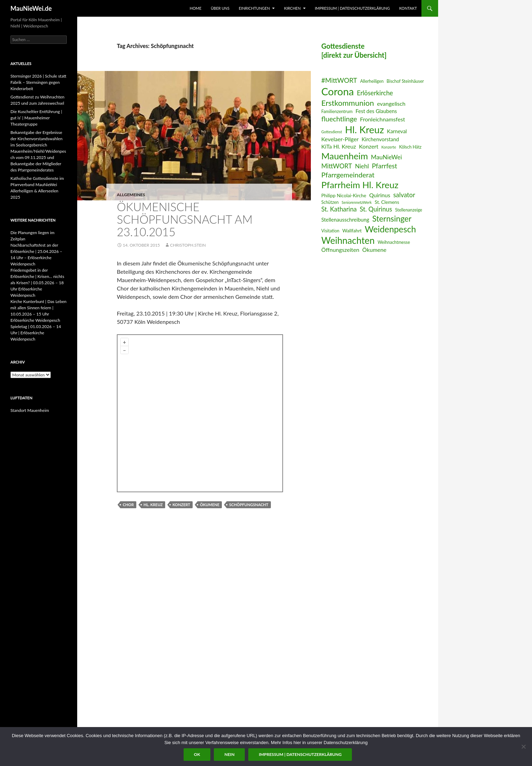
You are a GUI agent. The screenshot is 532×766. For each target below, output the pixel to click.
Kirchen (292, 8)
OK (197, 754)
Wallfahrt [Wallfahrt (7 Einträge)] (352, 230)
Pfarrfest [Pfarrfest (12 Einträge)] (384, 166)
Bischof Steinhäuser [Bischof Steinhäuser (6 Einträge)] (405, 81)
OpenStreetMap (229, 488)
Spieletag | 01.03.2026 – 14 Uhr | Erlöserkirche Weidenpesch (36, 333)
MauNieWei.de (31, 8)
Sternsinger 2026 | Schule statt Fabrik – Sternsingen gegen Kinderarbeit (38, 82)
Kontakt (408, 8)
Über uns (220, 8)
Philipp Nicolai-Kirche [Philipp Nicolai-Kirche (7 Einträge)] (344, 195)
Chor (128, 505)
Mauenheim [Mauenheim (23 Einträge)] (345, 156)
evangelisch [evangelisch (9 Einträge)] (391, 103)
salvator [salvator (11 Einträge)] (404, 195)
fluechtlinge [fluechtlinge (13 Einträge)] (339, 119)
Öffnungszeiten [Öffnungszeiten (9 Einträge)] (340, 250)
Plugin (274, 488)
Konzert (181, 505)
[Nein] (523, 747)
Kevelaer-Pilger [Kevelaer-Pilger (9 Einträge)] (340, 139)
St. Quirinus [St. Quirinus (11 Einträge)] (376, 209)
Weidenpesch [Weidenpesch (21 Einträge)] (390, 229)
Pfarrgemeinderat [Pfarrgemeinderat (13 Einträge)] (348, 175)
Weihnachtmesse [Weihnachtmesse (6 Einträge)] (394, 242)
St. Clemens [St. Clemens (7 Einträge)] (387, 202)
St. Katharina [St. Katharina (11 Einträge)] (339, 209)
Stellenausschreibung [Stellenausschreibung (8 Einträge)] (345, 220)
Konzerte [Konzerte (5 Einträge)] (389, 147)
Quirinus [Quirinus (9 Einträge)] (380, 195)
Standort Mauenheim (30, 410)
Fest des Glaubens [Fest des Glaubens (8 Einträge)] (376, 111)
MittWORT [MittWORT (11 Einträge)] (337, 166)
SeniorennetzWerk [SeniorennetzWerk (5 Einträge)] (357, 202)
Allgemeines (131, 195)
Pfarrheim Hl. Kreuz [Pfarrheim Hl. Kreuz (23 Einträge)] (360, 185)
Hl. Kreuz (153, 505)
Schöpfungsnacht (249, 505)
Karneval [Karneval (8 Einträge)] (397, 131)
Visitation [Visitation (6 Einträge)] (330, 231)
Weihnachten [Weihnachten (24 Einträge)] (348, 240)
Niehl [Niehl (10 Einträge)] (362, 166)
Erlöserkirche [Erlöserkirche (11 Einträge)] (375, 93)
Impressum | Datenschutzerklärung (352, 8)
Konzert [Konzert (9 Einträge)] (369, 146)
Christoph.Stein (188, 245)
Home (196, 8)
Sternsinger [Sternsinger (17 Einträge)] (392, 219)
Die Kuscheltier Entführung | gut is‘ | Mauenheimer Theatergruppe (36, 118)
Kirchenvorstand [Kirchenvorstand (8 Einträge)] (380, 139)
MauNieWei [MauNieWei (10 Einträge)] (386, 157)
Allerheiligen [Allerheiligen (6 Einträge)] (372, 81)
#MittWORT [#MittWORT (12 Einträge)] (339, 80)
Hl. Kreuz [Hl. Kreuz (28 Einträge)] (364, 130)
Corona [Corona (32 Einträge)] (338, 91)
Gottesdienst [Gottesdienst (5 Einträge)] (332, 132)
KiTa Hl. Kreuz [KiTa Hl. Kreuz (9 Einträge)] (339, 146)
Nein (229, 754)
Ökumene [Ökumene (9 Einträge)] (374, 250)
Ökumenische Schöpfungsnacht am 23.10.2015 (185, 219)
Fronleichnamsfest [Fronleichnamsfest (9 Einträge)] (382, 119)
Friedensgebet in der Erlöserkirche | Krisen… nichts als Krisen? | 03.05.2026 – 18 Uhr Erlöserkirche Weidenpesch (37, 283)
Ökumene (210, 505)
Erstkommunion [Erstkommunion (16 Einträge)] (348, 103)
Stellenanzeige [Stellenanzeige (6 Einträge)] (409, 210)
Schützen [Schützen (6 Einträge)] (330, 202)
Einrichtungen (254, 8)
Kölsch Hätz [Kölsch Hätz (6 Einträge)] (410, 147)
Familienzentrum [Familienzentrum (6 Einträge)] (337, 111)
